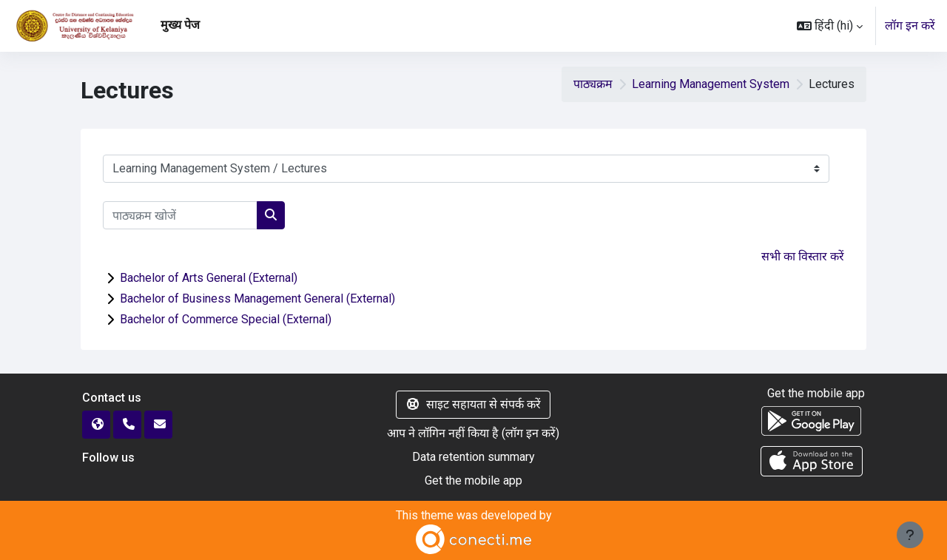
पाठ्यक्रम (593, 84)
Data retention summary (473, 457)
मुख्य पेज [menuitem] (180, 25)
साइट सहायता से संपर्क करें (473, 404)
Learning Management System (711, 84)
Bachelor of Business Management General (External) (257, 298)
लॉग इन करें (910, 26)
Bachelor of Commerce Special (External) (226, 319)
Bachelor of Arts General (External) (209, 278)
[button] (830, 26)
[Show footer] (910, 535)
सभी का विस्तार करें (803, 256)
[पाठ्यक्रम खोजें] (180, 215)
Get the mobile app (473, 480)
